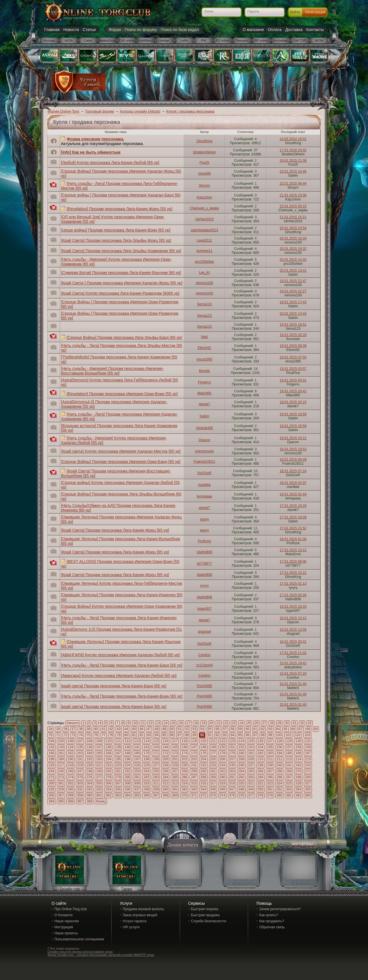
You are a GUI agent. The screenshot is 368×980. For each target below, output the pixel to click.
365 (137, 795)
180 (241, 753)
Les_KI (204, 273)
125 (251, 741)
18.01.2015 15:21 (293, 438)
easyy (204, 519)
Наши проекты (66, 933)
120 (204, 741)
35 (58, 729)
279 (118, 777)
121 (213, 741)
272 (51, 777)
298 (298, 777)
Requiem (242, 40)
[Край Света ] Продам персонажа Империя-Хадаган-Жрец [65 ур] (122, 283)
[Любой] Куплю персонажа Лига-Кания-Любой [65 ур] (110, 163)
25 (249, 723)
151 (232, 747)
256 (165, 771)
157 (289, 747)
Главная (52, 30)
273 (61, 777)
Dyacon (205, 440)
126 (260, 741)
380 (279, 795)
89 (194, 735)
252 (127, 771)
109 (99, 741)
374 (223, 795)
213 (289, 759)
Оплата (275, 30)
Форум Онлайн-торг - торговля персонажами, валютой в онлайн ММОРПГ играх (101, 955)
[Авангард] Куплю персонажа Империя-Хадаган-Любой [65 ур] (119, 676)
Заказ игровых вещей (140, 915)
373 (213, 795)
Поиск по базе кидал (180, 30)
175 (194, 753)
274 (70, 777)
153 (251, 747)
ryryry (204, 586)
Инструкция (64, 927)
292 (241, 777)
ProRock (204, 541)
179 (232, 753)
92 (217, 735)
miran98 (204, 173)
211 (270, 759)
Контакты (315, 30)
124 (241, 741)
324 (279, 783)
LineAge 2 (165, 40)
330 (70, 789)
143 (156, 747)
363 (118, 795)
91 (210, 735)
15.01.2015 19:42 (293, 663)
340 (165, 789)
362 (108, 795)
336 (127, 789)
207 (232, 759)
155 (270, 747)
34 (50, 729)
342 (184, 789)
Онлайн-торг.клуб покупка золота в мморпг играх (80, 952)
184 (279, 753)
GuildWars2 (146, 40)
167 (118, 753)
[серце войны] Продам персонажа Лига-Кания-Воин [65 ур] (116, 230)
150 (223, 747)
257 (175, 771)
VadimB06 (204, 552)
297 (289, 777)
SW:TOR (300, 40)
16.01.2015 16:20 (293, 607)
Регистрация (315, 12)
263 (232, 771)
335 (118, 789)
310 (146, 783)
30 (287, 723)
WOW (319, 40)
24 (241, 723)
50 (172, 729)
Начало (73, 723)
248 (89, 771)
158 (298, 747)
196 (127, 759)
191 (80, 759)
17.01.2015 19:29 (293, 506)
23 (234, 723)
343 (194, 789)
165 (99, 753)
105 (61, 741)
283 (156, 777)
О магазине (253, 30)
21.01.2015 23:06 (293, 195)
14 (165, 723)
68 (308, 729)
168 (127, 753)
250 (108, 771)
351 (270, 789)
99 (270, 735)
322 (260, 783)
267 (270, 771)
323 (270, 783)
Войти (295, 12)
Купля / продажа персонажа (190, 111)
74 (81, 735)
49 (164, 729)
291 (232, 777)
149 (213, 747)
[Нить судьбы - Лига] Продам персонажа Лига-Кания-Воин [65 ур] (122, 696)
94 (232, 735)
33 (309, 723)
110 (108, 741)
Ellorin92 (205, 348)
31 (295, 723)
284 (165, 777)
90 (202, 735)
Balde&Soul (107, 40)
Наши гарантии (67, 921)
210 (260, 759)
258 (184, 771)
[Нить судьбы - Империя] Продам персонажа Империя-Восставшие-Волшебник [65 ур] (112, 371)
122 (223, 741)
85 (164, 735)
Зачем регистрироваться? (280, 909)
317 (213, 783)
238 (260, 765)
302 (70, 783)
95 (240, 735)
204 (204, 759)
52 (187, 729)
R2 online (223, 40)
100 (279, 735)
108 (89, 741)
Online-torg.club (91, 13)
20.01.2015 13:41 (293, 271)
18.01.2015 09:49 (293, 460)
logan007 (204, 609)
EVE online (126, 40)
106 (70, 741)
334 (108, 789)
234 (223, 765)
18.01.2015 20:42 (293, 391)
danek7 (204, 404)
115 (156, 741)
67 (301, 729)
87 (179, 735)
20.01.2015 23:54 (293, 228)
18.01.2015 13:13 (293, 618)
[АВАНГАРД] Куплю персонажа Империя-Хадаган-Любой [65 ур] (120, 655)
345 (213, 789)
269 (289, 771)
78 (111, 735)
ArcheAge (281, 40)
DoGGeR (204, 473)
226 (146, 765)
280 (127, 777)
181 (251, 753)
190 (70, 759)
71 (58, 735)
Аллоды (50, 40)
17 (188, 723)
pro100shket (204, 262)
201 (175, 759)
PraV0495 (204, 686)
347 (232, 789)
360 (89, 795)
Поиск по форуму (141, 30)
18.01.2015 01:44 (293, 494)
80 (126, 735)
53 (194, 729)
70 (50, 735)
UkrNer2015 (205, 219)
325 (289, 783)
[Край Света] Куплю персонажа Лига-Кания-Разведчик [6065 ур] (120, 293)
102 (298, 735)
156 (279, 747)
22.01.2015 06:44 (293, 184)
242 (298, 765)
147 (194, 747)
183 (270, 753)
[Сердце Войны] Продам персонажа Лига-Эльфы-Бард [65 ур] (124, 337)
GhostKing (204, 141)
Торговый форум (100, 111)
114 (146, 741)
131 (308, 741)
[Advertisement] (212, 84)
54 (202, 729)
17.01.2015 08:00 (293, 562)
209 (251, 759)
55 (210, 729)
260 (204, 771)
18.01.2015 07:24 (293, 471)
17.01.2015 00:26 (293, 595)
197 (137, 759)
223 (118, 765)
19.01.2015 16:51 (293, 325)
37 (73, 729)
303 (80, 783)
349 (251, 789)
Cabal (88, 40)
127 (270, 741)
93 (225, 735)
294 (260, 777)
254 (146, 771)
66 (293, 729)
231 (194, 765)
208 (241, 759)
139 (118, 747)
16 (181, 723)
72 (66, 735)
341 (175, 789)
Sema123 (204, 304)
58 (232, 729)
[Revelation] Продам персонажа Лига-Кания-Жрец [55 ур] (120, 209)
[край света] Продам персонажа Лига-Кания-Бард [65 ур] (114, 686)
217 (61, 765)
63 (270, 729)
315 (194, 783)
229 (175, 765)
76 (96, 735)
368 (165, 795)
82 (141, 735)
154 (260, 747)
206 (223, 759)
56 (217, 729)
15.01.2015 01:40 (293, 684)
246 (70, 771)
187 (308, 753)
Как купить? (269, 915)
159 (308, 747)
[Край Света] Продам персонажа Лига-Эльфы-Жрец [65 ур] (116, 240)
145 (175, 747)
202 (184, 759)
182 (260, 753)
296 (279, 777)
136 (89, 747)
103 (307, 735)
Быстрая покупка (204, 909)
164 (89, 753)
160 (51, 753)
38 (81, 729)
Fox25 (204, 163)
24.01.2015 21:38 (293, 161)
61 (255, 729)
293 (251, 777)
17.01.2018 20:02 (293, 150)
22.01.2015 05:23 (293, 206)
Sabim (204, 416)
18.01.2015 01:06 (293, 539)
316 (204, 783)
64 (278, 729)
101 (288, 735)
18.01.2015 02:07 (293, 483)
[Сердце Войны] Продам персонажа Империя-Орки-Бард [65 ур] (121, 462)
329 (61, 789)
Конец (101, 801)
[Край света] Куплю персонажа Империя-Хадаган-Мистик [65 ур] (121, 451)
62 (263, 729)
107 (80, 741)
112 (127, 741)
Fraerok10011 (205, 462)
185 (289, 753)
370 (184, 795)
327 (308, 783)
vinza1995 (205, 359)
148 (204, 747)
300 (51, 783)
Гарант (127, 889)
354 (298, 789)
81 (134, 735)
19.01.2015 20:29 (293, 335)
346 (223, 789)
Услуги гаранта (135, 921)
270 (298, 771)
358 (70, 795)
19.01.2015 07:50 (293, 357)
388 (89, 801)
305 (99, 783)
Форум (115, 30)
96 (247, 735)
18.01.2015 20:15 (293, 402)
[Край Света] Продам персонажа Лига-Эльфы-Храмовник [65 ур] (121, 251)
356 (51, 795)
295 (270, 777)
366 (146, 795)
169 (137, 753)
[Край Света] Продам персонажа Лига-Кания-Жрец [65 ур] (115, 530)
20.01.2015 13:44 (293, 314)
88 (187, 735)
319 (232, 783)
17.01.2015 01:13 (293, 584)
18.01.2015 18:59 (293, 414)
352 (279, 789)
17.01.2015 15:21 (293, 573)
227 (156, 765)
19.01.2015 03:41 (293, 380)
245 (61, 771)
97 (255, 735)
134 (70, 747)
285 (175, 777)
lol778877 (204, 564)
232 (204, 765)
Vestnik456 (205, 428)
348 (241, 789)
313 (175, 783)
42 (111, 729)
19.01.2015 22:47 (293, 281)
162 (70, 753)
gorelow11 (204, 251)
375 (232, 795)
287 (194, 777)
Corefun (205, 655)
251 (118, 771)
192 (89, 759)
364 (127, 795)
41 (104, 729)
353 (289, 789)
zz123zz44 (204, 665)
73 (73, 735)
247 (80, 771)
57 (225, 729)
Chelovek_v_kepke (204, 208)
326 (298, 783)
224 (127, 765)
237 (251, 765)
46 (141, 729)
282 (146, 777)
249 (99, 771)
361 (99, 795)
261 (213, 771)
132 (51, 747)
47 (149, 729)
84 (157, 735)
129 (289, 741)
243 (308, 765)
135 (80, 747)
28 (272, 723)
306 (108, 783)
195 (118, 759)
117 (175, 741)
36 (66, 729)
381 (289, 795)
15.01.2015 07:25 (293, 674)
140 (127, 747)
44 (126, 729)
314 (184, 783)
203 (194, 759)
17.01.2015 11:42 (293, 653)
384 (51, 801)
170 (146, 753)
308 (127, 783)
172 (165, 753)
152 (241, 747)
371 (194, 795)
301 (61, 783)
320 (241, 783)
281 (137, 777)
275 (80, 777)
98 (263, 735)
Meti (205, 337)
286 (184, 777)
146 (184, 747)
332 (89, 789)
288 (204, 777)
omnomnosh (204, 451)
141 (137, 747)
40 (96, 729)
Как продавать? (272, 921)
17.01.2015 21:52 (293, 528)
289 (213, 777)
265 (251, 771)
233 (213, 765)
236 (241, 765)
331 (80, 789)
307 (118, 783)
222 (108, 765)
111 (118, 741)
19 (203, 723)
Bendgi (204, 371)
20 (211, 723)
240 (279, 765)
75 (88, 735)
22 (226, 723)
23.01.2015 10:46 (293, 171)
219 (80, 765)
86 (172, 735)
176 (204, 753)
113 (137, 741)
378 (260, 795)
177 (213, 753)
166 (108, 753)
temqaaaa (204, 496)
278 (108, 777)
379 (270, 795)
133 (61, 747)
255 (156, 771)
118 (184, 741)
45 (134, 729)
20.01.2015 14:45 (293, 260)
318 (223, 783)
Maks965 (205, 393)
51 (179, 729)
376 (241, 795)
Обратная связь (272, 927)
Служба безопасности (208, 921)
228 (165, 765)
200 (165, 759)
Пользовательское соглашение (79, 939)
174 (184, 753)
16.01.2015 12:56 (293, 630)
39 (88, 729)
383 (308, 795)
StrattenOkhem (205, 152)
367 (156, 795)
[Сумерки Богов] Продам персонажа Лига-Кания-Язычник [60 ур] (121, 273)
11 (143, 723)
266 (260, 771)
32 (302, 723)
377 (251, 795)
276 (89, 777)
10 (135, 723)
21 (219, 723)
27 (264, 723)
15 (173, 723)
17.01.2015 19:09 (293, 517)
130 (298, 741)
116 (165, 741)
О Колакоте (64, 915)
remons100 (204, 283)
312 (165, 783)
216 (51, 765)
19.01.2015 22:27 (293, 291)
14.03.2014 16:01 (293, 139)
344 (204, 789)
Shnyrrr (204, 186)
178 (223, 753)
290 (223, 777)
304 (89, 783)
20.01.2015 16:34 (293, 238)
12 (151, 723)
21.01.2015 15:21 (293, 217)
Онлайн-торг (70, 889)
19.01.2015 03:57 (293, 369)
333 (99, 789)
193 (99, 759)
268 (279, 771)
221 (99, 765)
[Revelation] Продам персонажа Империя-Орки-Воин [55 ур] (122, 394)
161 (61, 753)
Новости (71, 30)
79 (119, 735)
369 (175, 795)
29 (279, 723)
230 (184, 765)
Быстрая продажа (205, 915)
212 (279, 759)
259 (194, 771)
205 (213, 759)
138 (108, 747)
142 (146, 747)
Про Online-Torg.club (71, 909)
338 (146, 789)
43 (119, 729)
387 (80, 801)
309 (137, 783)
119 (194, 741)
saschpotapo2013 (205, 230)
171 (156, 753)
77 (104, 735)
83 (149, 735)
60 (247, 729)
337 (137, 789)
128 (279, 741)
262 (223, 771)
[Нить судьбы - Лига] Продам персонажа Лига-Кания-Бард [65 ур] (122, 665)
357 (61, 795)
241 (289, 765)
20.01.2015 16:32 (293, 249)
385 (61, 801)
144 (165, 747)
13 (158, 723)
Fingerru (205, 382)
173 (175, 753)
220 (89, 765)
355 (308, 789)
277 (99, 777)
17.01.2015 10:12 (293, 550)
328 (51, 789)
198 (146, 759)
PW (204, 40)
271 (308, 771)
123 (232, 741)
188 (51, 759)
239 (270, 765)
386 (70, 801)
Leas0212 (205, 240)
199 (156, 759)
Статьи (89, 30)
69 (316, 729)
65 (285, 729)
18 (196, 723)
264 (241, 771)
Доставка (294, 30)
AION (69, 40)
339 (156, 789)
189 (61, 759)
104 (51, 741)
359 (80, 795)
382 (298, 795)
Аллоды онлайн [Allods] (140, 111)
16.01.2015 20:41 (293, 642)
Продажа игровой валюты (143, 909)
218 (70, 765)
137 (99, 747)
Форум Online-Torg (63, 111)
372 (204, 795)
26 (257, 723)
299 (308, 777)
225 (137, 765)
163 (80, 753)
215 (308, 759)
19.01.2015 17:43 (293, 302)
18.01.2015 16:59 (293, 426)
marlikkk (204, 485)
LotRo (184, 40)
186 (298, 753)
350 (260, 789)
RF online (261, 40)
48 (157, 729)
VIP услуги (131, 927)
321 (251, 783)
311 (156, 783)
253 (137, 771)
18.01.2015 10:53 (293, 449)
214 (298, 759)
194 (108, 759)
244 (51, 771)
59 (240, 729)
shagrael (204, 632)
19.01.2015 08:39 (293, 346)
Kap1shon (204, 197)
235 (232, 765)
